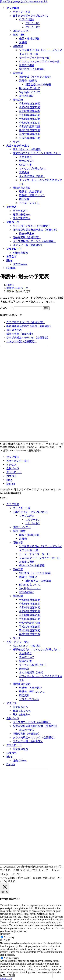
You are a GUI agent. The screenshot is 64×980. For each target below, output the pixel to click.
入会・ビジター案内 (18, 461)
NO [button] (19, 874)
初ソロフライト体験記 (32, 69)
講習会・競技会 (28, 80)
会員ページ (13, 468)
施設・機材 (19, 35)
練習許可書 (25, 165)
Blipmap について (30, 88)
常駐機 (23, 42)
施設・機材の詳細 (29, 38)
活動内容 (18, 46)
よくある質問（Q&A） (32, 176)
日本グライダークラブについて (30, 15)
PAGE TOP (6, 978)
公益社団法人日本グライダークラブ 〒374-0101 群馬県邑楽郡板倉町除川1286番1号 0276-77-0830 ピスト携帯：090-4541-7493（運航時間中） (32, 447)
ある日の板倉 (27, 65)
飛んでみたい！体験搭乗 (27, 149)
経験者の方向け (22, 188)
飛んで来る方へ (22, 218)
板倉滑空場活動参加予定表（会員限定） (36, 230)
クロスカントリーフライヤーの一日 (39, 61)
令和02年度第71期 (30, 123)
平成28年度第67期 (30, 138)
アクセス (11, 464)
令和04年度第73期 (30, 115)
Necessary (9, 937)
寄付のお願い (27, 96)
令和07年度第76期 (30, 103)
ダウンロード (14, 472)
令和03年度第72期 (30, 119)
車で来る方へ (20, 210)
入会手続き (25, 157)
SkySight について (30, 92)
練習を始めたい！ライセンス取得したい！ (37, 153)
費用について (27, 161)
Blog (9, 480)
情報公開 (18, 100)
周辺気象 (24, 199)
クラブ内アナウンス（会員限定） (32, 226)
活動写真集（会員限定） (27, 237)
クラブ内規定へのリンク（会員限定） (34, 241)
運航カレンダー (22, 31)
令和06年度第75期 (30, 107)
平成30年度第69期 (30, 130)
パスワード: (21, 308)
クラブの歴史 (27, 19)
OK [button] (14, 874)
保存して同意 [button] (8, 975)
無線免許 (24, 172)
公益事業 (18, 73)
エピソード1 (33, 23)
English (11, 484)
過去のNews (20, 264)
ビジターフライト (29, 203)
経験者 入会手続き (31, 191)
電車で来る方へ (22, 214)
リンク (17, 142)
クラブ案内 (13, 457)
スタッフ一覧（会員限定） (28, 245)
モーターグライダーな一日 (34, 58)
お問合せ (11, 476)
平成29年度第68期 (30, 134)
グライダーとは (22, 12)
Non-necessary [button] (8, 955)
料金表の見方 (20, 253)
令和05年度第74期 (30, 111)
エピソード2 (33, 27)
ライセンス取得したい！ (33, 168)
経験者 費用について (32, 195)
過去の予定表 (27, 233)
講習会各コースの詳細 (38, 84)
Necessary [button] (5, 934)
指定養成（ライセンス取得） (36, 77)
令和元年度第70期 (29, 126)
